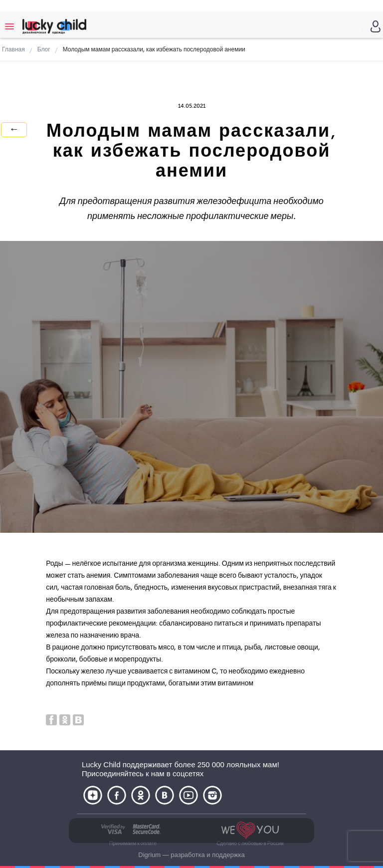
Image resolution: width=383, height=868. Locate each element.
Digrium (149, 855)
